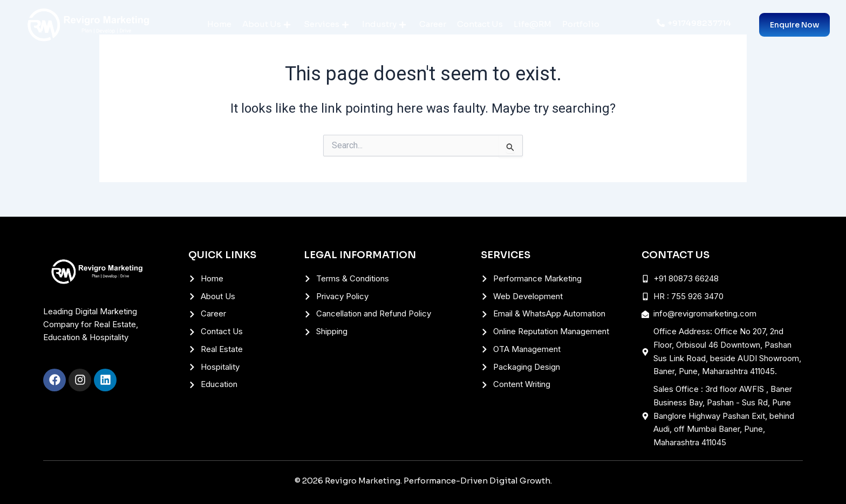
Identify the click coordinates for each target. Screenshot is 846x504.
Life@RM (533, 24)
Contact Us (480, 24)
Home (219, 24)
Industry (384, 24)
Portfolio (581, 24)
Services (326, 24)
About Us (266, 24)
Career (433, 24)
